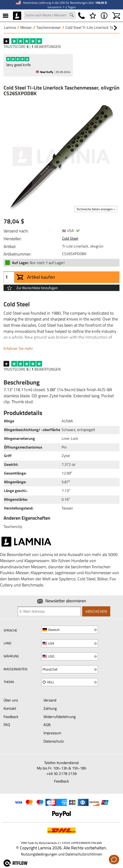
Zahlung (50, 708)
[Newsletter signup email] (49, 611)
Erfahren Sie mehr (18, 348)
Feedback (11, 717)
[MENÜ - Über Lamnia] (104, 16)
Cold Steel (70, 238)
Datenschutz (54, 741)
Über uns (11, 700)
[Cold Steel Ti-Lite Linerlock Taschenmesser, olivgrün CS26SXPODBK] (61, 156)
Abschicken (96, 611)
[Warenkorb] (116, 16)
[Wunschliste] (93, 16)
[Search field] (50, 15)
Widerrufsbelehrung (59, 717)
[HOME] (17, 16)
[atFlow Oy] (17, 865)
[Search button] (72, 16)
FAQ (7, 725)
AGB (47, 725)
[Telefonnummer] (81, 16)
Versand (50, 700)
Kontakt (10, 708)
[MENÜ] (6, 16)
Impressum (52, 733)
